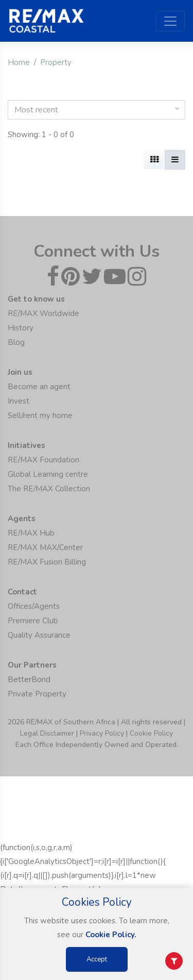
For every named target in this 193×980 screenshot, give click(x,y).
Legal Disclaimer (47, 733)
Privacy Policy (102, 733)
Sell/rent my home (40, 416)
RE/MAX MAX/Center (45, 547)
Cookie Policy (151, 733)
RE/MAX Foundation (43, 460)
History (21, 328)
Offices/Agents (34, 606)
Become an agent (39, 387)
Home (19, 62)
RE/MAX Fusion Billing (47, 562)
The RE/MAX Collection (49, 489)
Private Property (37, 694)
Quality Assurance (39, 635)
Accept (97, 959)
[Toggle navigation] (170, 21)
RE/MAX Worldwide (43, 313)
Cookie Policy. (111, 935)
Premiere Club (33, 621)
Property (56, 62)
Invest (19, 401)
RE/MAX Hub (31, 533)
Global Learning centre (48, 474)
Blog (16, 342)
